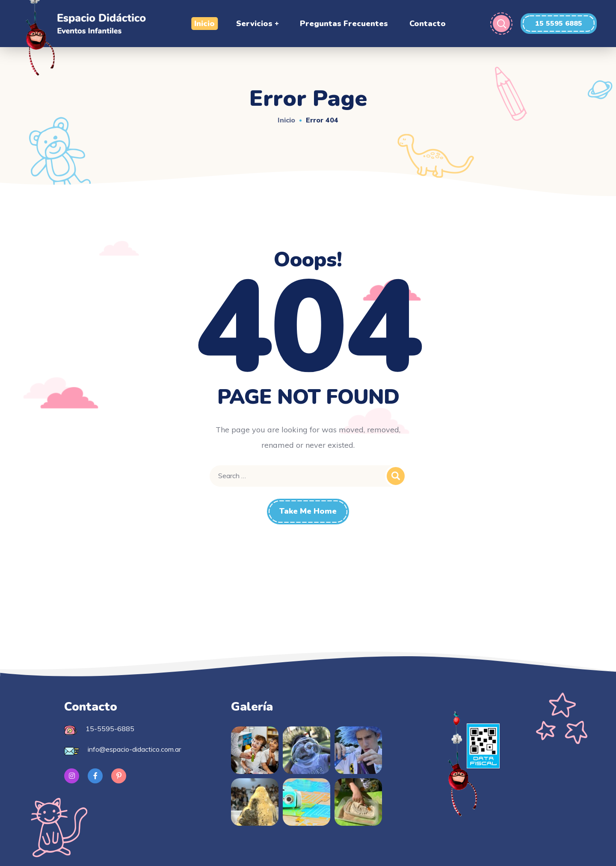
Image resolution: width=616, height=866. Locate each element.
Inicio (286, 120)
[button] (559, 24)
